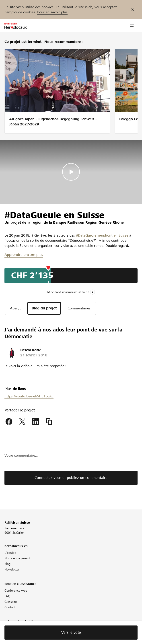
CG (7, 634)
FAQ (7, 596)
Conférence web (16, 591)
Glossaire (11, 602)
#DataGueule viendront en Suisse (102, 235)
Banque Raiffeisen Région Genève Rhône (88, 222)
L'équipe (10, 553)
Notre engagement (17, 558)
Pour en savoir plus (52, 12)
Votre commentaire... (21, 455)
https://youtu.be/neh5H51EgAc (29, 396)
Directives (11, 628)
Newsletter (12, 569)
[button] (132, 26)
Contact (10, 607)
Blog (7, 564)
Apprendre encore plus (24, 255)
